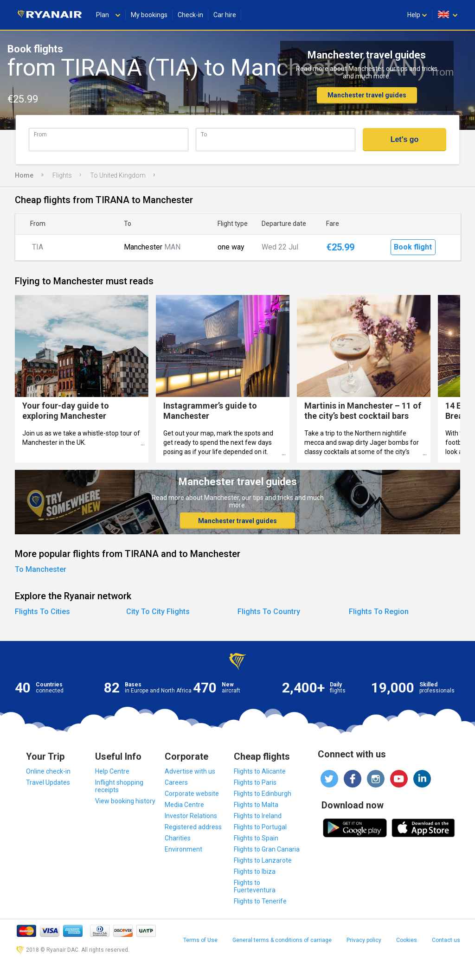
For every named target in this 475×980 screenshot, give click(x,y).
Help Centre (112, 771)
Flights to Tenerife (260, 901)
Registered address (193, 827)
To (204, 134)
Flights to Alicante (260, 771)
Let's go (405, 139)
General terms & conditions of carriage (282, 940)
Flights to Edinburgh (263, 794)
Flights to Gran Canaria (267, 849)
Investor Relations (191, 816)
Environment (183, 849)
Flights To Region (379, 612)
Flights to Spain (256, 838)
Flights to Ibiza (255, 871)
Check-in (190, 15)
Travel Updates (48, 782)
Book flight (413, 247)
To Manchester (41, 569)
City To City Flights (158, 612)
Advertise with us (190, 771)
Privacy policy (364, 940)
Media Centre (184, 805)
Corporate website (192, 794)
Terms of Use (200, 940)
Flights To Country (269, 612)
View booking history (125, 801)
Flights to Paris (255, 782)
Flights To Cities (42, 612)
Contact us (446, 940)
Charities (178, 838)
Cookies (407, 940)
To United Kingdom (118, 175)
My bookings (149, 15)
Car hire (225, 15)
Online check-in (48, 771)
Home (24, 175)
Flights (62, 175)
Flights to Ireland (258, 816)
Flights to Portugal (260, 827)
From (40, 134)
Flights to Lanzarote (263, 860)
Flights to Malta (256, 805)
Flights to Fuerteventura (255, 886)
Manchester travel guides (367, 95)
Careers (176, 782)
